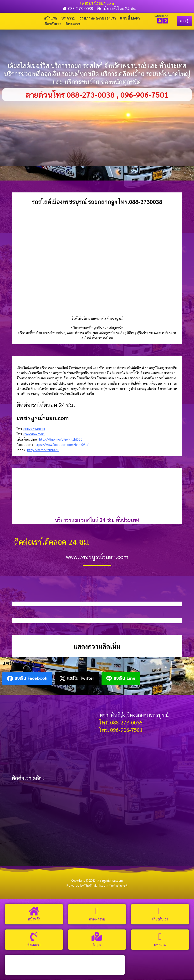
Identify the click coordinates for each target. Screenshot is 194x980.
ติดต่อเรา (73, 24)
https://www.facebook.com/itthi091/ (61, 445)
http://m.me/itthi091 (43, 450)
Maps (97, 945)
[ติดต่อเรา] (34, 937)
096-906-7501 (34, 434)
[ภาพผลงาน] (97, 911)
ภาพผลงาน (97, 919)
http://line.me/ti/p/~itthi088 (61, 439)
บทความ (68, 18)
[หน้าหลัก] (34, 911)
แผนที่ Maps (130, 18)
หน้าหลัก (34, 919)
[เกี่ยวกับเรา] (160, 911)
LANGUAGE (161, 16)
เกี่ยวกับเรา (52, 24)
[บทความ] (160, 937)
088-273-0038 (34, 429)
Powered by (88, 886)
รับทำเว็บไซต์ (118, 886)
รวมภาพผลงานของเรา (98, 18)
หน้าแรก (50, 18)
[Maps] (97, 937)
